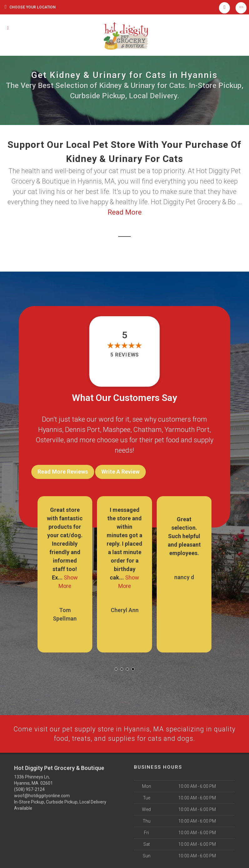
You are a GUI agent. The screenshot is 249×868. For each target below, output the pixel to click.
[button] (116, 668)
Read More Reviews (63, 472)
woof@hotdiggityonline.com (42, 795)
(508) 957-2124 (29, 788)
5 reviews (124, 355)
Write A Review (120, 472)
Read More (125, 212)
